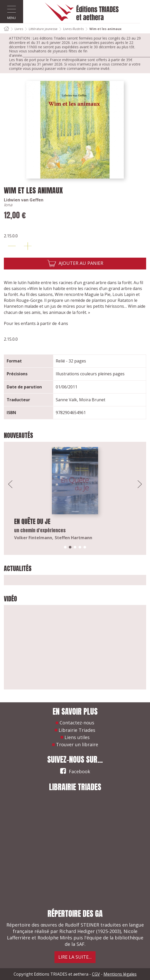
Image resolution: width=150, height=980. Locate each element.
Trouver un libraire (77, 744)
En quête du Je (32, 521)
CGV (96, 974)
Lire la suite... (75, 957)
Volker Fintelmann (33, 538)
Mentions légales (120, 974)
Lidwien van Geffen (24, 200)
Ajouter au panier (81, 263)
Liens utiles (77, 737)
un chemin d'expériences (40, 530)
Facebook (75, 771)
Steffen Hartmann (73, 538)
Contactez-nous (77, 723)
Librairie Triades (77, 730)
